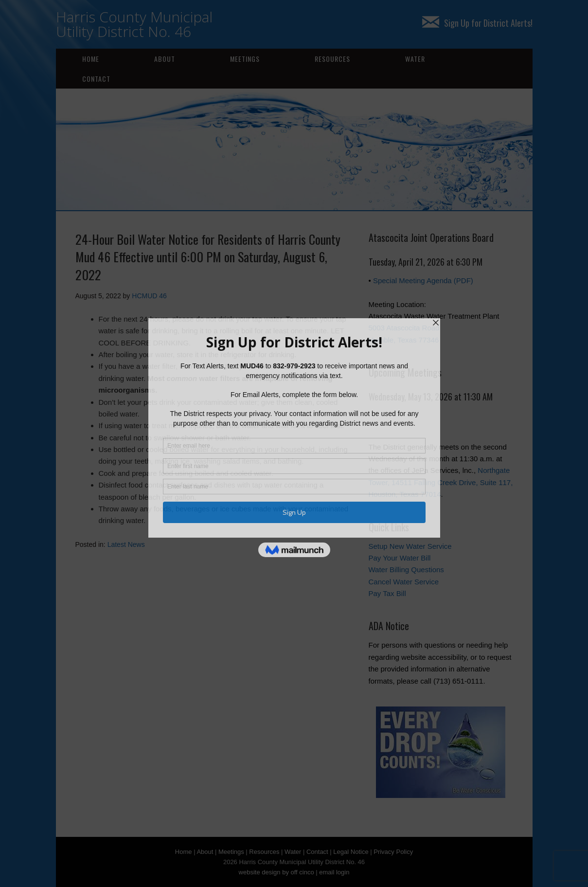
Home (91, 59)
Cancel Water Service (404, 582)
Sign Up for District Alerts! (477, 23)
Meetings (245, 59)
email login (334, 872)
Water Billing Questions (406, 570)
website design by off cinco (276, 872)
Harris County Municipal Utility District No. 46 (134, 24)
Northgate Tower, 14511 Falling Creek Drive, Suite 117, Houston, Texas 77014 (441, 482)
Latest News (126, 544)
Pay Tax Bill (387, 593)
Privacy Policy (393, 852)
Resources (332, 59)
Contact (96, 79)
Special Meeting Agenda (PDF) (423, 281)
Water (415, 59)
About (165, 59)
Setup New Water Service (410, 546)
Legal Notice (351, 852)
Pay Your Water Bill (400, 558)
